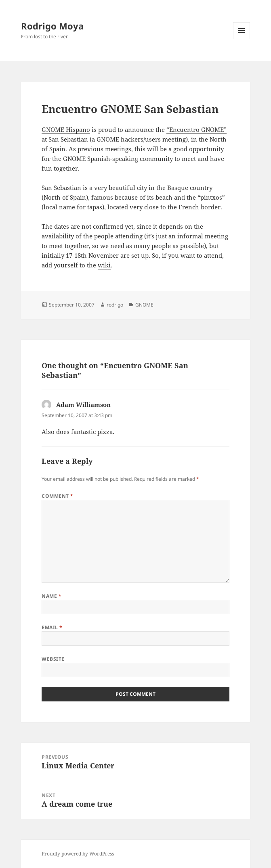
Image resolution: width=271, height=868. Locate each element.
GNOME (144, 305)
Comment (57, 496)
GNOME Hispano (66, 129)
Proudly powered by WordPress (78, 854)
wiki (104, 265)
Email (52, 627)
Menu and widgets (242, 39)
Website (53, 659)
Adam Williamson (83, 405)
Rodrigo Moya (52, 26)
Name (51, 596)
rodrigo (115, 305)
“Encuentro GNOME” (196, 129)
